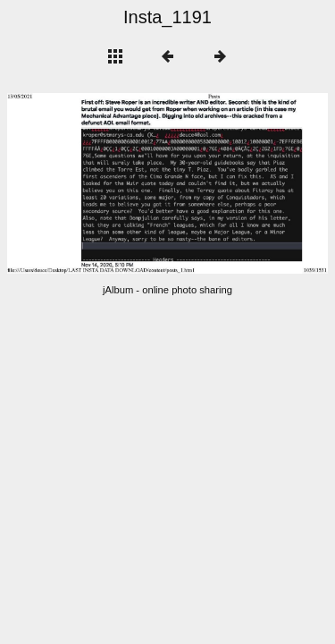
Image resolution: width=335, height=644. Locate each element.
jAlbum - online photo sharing (167, 290)
